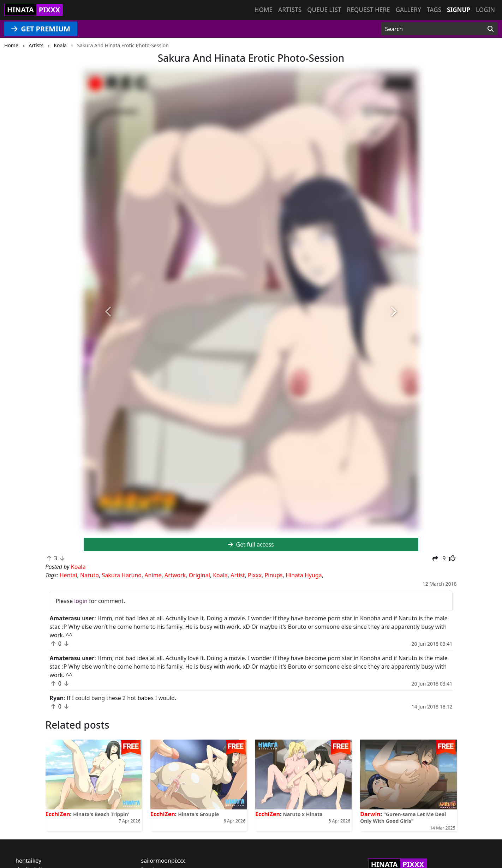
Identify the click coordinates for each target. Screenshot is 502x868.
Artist (238, 575)
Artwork (175, 575)
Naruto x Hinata (303, 814)
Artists (290, 10)
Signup (459, 10)
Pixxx (255, 575)
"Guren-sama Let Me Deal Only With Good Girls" (403, 818)
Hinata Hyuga (304, 575)
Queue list (324, 10)
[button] (109, 312)
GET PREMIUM (41, 29)
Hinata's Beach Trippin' (101, 814)
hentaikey (28, 861)
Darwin (370, 814)
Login (485, 10)
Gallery (408, 10)
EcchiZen (58, 814)
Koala (220, 575)
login (81, 601)
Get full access (251, 544)
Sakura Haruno (122, 575)
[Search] (491, 29)
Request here (369, 10)
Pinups (274, 575)
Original (199, 575)
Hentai (68, 575)
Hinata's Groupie (198, 814)
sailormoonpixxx (163, 861)
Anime (153, 575)
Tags (434, 10)
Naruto (89, 575)
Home (264, 10)
